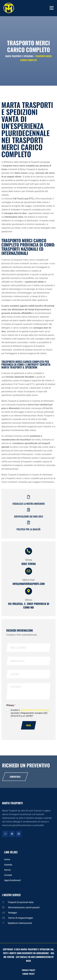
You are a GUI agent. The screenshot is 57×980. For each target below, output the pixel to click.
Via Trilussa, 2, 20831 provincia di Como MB (29, 605)
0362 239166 (29, 564)
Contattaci (15, 777)
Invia (28, 725)
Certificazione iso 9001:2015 (28, 516)
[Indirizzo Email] (29, 571)
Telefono (29, 560)
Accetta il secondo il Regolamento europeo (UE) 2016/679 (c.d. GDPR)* (30, 713)
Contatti (8, 875)
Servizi (7, 870)
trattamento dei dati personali (35, 710)
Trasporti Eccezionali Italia (21, 902)
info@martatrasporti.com (29, 584)
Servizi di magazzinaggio (21, 918)
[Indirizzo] (29, 591)
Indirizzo (29, 600)
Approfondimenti (12, 880)
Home (7, 859)
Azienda (8, 865)
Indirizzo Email (28, 580)
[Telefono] (29, 551)
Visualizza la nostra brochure (29, 504)
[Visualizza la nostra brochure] (28, 497)
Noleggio (13, 913)
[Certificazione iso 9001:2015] (28, 510)
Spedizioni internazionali (20, 923)
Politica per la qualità (28, 529)
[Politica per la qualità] (28, 523)
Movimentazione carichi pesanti (24, 907)
